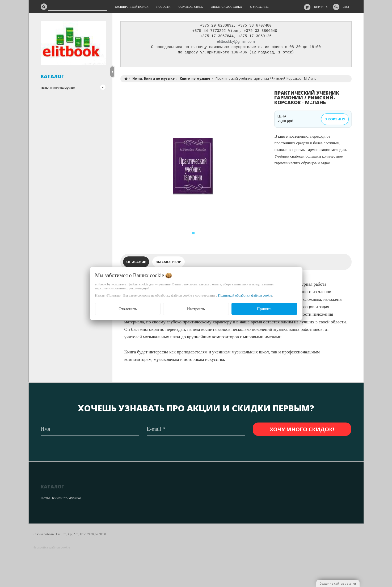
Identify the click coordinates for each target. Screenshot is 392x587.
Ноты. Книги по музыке (58, 88)
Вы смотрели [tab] (168, 263)
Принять (264, 309)
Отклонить (128, 309)
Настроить (196, 309)
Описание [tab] (136, 263)
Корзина (321, 7)
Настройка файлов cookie (51, 547)
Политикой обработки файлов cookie (245, 295)
